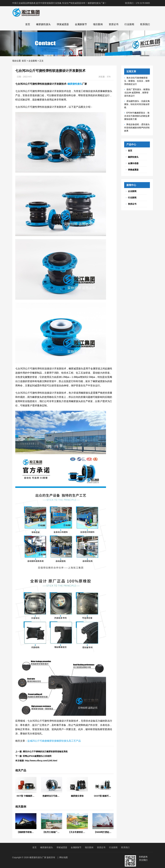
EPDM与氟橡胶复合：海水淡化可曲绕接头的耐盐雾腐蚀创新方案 (137, 116)
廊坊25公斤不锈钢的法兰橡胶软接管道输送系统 (45, 751)
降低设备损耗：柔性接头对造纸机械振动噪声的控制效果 (137, 128)
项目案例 (98, 24)
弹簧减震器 (63, 24)
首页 (28, 24)
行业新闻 (129, 24)
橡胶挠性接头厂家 (38, 857)
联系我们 (145, 24)
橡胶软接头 (133, 157)
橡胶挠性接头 (43, 24)
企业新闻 (33, 61)
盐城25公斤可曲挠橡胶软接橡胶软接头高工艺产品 (54, 741)
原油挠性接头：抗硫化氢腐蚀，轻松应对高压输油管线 (137, 104)
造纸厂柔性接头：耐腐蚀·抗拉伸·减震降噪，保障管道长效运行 (137, 93)
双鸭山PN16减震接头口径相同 (37, 756)
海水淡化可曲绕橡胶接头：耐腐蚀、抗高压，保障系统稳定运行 (137, 81)
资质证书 (114, 24)
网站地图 (64, 857)
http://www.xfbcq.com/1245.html (41, 761)
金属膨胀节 (81, 24)
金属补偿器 (133, 163)
